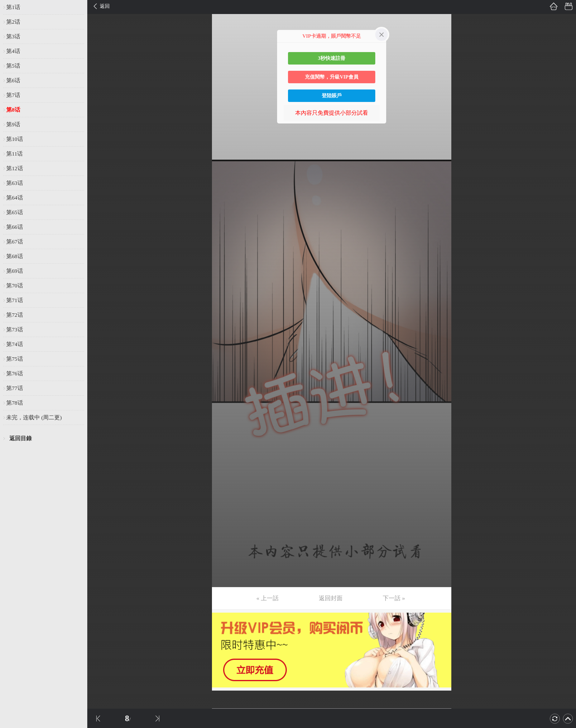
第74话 (15, 344)
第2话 (13, 22)
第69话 (15, 271)
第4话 (13, 51)
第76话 (15, 374)
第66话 (15, 227)
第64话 (15, 198)
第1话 (13, 7)
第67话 (15, 242)
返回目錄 (21, 438)
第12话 (15, 168)
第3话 (13, 36)
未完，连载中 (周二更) (34, 417)
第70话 (15, 286)
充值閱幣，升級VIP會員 (332, 77)
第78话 (15, 403)
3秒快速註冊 (332, 58)
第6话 (13, 80)
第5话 (13, 66)
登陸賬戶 (332, 96)
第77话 (15, 388)
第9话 (13, 124)
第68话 (15, 256)
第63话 (15, 183)
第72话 (15, 315)
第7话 (13, 95)
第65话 (15, 212)
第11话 (14, 154)
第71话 (15, 300)
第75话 (15, 359)
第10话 (15, 139)
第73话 (15, 330)
